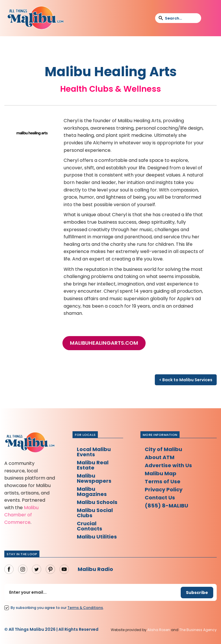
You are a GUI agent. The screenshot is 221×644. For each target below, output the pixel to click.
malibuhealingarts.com (104, 343)
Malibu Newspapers (94, 478)
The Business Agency (198, 630)
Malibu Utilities (97, 537)
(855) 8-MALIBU (166, 506)
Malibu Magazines (92, 491)
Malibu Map (161, 473)
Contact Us (160, 498)
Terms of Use (163, 481)
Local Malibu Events (94, 452)
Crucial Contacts (89, 526)
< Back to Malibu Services (186, 380)
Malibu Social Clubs (95, 513)
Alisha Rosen (159, 630)
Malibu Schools (97, 502)
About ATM (160, 457)
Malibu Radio (95, 569)
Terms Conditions (85, 608)
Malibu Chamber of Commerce (21, 515)
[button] (209, 18)
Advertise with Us (168, 465)
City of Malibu (163, 449)
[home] (35, 18)
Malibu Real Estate (93, 465)
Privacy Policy (164, 489)
